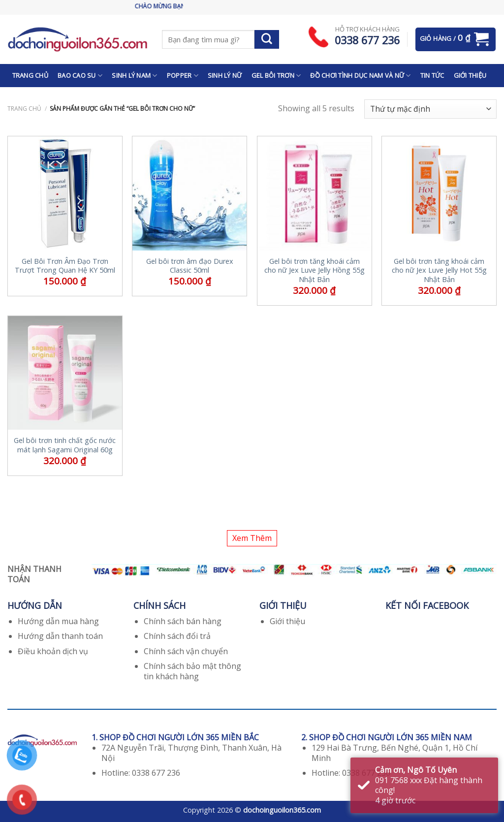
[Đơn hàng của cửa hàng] (430, 109)
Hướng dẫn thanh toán (60, 636)
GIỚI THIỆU (470, 75)
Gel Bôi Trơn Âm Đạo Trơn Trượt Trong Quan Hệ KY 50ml (65, 266)
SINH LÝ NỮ (225, 75)
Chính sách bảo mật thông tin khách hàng (192, 671)
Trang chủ (24, 109)
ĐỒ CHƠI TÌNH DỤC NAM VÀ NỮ (360, 76)
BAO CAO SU (80, 76)
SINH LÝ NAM (134, 76)
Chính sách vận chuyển (186, 651)
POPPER (183, 76)
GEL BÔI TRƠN (276, 76)
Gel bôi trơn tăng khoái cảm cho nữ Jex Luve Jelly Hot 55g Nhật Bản (439, 270)
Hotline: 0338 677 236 (141, 773)
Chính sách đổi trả (177, 636)
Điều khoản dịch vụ (53, 651)
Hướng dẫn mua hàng (58, 621)
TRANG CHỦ (30, 75)
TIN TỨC (432, 75)
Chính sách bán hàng (183, 621)
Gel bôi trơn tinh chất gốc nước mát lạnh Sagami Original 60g (65, 445)
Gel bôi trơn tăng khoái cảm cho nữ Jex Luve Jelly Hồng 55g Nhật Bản (315, 270)
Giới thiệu (287, 621)
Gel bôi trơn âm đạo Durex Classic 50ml (190, 266)
